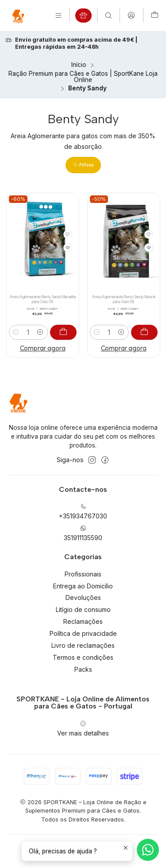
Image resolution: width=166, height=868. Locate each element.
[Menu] (58, 16)
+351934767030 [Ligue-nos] (83, 512)
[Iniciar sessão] (131, 16)
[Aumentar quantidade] (41, 332)
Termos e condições (83, 657)
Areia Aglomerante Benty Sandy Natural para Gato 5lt (124, 299)
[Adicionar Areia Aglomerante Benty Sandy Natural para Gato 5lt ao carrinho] (144, 332)
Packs (83, 669)
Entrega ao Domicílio (83, 586)
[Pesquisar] (108, 16)
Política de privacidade (83, 633)
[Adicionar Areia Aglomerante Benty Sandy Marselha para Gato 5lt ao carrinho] (63, 332)
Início (79, 65)
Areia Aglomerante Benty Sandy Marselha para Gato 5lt (43, 299)
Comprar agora (43, 348)
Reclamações (83, 621)
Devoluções (83, 597)
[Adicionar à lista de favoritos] (68, 234)
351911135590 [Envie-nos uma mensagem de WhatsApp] (83, 533)
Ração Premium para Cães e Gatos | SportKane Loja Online (83, 77)
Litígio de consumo (83, 609)
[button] (83, 165)
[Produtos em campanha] (83, 15)
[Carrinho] (155, 16)
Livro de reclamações (83, 645)
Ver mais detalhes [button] (83, 729)
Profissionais (83, 574)
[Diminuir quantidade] (16, 332)
